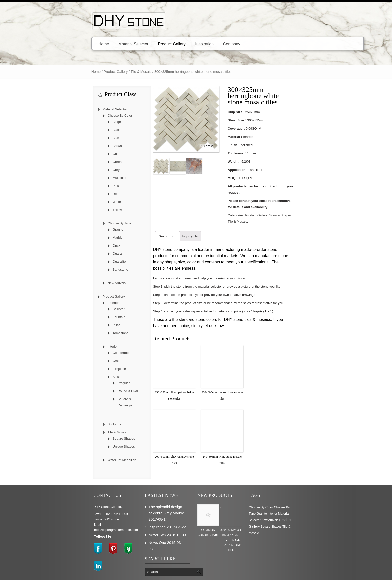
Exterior (80, 303)
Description (155, 218)
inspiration (143, 514)
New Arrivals (83, 283)
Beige (84, 122)
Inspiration (171, 44)
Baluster (85, 309)
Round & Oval (95, 391)
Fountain (86, 317)
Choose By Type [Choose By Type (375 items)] (304, 501)
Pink (83, 186)
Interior (79, 346)
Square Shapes (293, 203)
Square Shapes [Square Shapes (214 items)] (302, 514)
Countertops (88, 353)
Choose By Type (86, 223)
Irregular (90, 383)
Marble (84, 238)
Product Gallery (140, 44)
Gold (83, 154)
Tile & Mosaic (108, 72)
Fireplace (86, 369)
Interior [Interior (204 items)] (271, 508)
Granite (85, 230)
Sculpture (81, 418)
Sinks (83, 377)
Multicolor (86, 178)
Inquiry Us (177, 218)
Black (83, 130)
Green (84, 162)
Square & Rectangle (99, 399)
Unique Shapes (91, 440)
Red (82, 194)
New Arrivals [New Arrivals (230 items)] (310, 508)
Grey (83, 170)
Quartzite (86, 262)
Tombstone (87, 333)
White (84, 202)
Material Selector (102, 44)
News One (143, 530)
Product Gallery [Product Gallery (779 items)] (279, 514)
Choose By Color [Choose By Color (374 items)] (279, 501)
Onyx (83, 246)
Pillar (83, 325)
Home (71, 44)
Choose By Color (87, 116)
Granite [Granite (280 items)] (322, 501)
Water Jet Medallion (89, 454)
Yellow (84, 210)
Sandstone (87, 270)
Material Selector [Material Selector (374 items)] (289, 507)
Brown (84, 146)
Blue (83, 138)
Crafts (84, 361)
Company (200, 44)
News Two (143, 522)
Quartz (84, 254)
